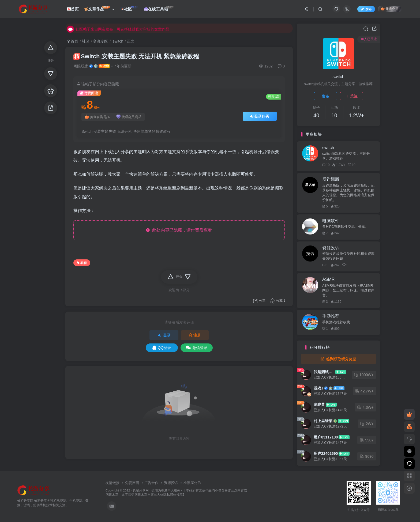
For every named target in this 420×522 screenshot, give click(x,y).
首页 (73, 41)
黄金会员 (97, 117)
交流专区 (100, 41)
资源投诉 (171, 483)
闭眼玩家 (81, 66)
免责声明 (132, 483)
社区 (86, 41)
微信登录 (197, 348)
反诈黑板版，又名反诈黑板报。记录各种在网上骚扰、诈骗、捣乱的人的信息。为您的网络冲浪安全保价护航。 (348, 193)
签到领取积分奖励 (338, 359)
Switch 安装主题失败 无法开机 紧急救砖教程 (136, 56)
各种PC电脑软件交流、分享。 (346, 227)
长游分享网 (141, 490)
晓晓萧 (319, 404)
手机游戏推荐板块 (336, 322)
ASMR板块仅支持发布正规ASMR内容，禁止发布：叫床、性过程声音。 (348, 290)
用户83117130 (326, 437)
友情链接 (112, 483)
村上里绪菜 (323, 421)
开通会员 (390, 9)
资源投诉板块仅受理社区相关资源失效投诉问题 (348, 256)
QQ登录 (162, 348)
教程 (82, 263)
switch (117, 41)
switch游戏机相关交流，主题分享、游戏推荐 (346, 156)
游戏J (318, 388)
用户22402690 (326, 453)
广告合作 (151, 483)
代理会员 (129, 117)
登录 (164, 335)
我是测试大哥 (324, 372)
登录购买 (260, 116)
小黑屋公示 (192, 483)
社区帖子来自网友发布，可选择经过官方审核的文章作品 (118, 28)
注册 (195, 335)
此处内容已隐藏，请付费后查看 (179, 230)
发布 (325, 96)
